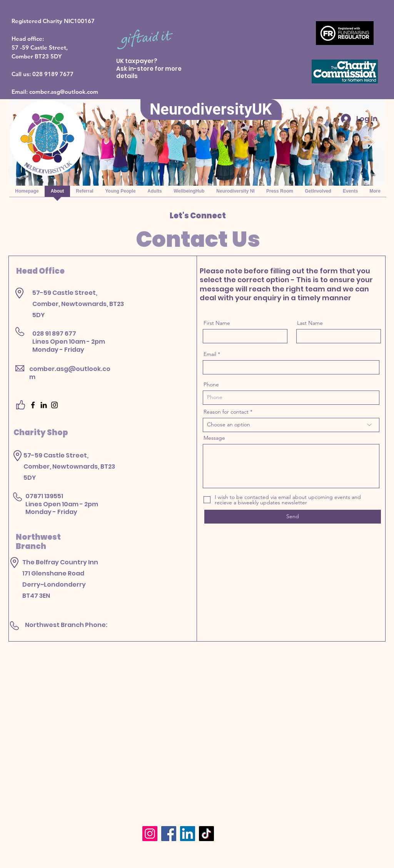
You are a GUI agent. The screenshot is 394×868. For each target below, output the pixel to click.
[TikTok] (206, 834)
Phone (211, 384)
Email (210, 354)
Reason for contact (226, 412)
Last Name (310, 323)
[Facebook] (33, 405)
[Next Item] (371, 142)
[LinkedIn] (44, 405)
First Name (217, 323)
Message (214, 438)
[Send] (293, 517)
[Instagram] (54, 405)
